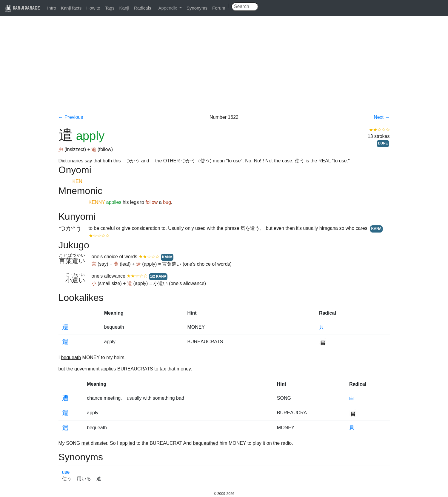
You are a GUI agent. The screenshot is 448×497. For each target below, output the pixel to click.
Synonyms (197, 8)
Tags (110, 8)
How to (93, 8)
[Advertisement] (224, 69)
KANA (377, 229)
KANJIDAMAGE (22, 8)
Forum (219, 8)
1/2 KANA (158, 276)
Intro (52, 8)
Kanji (124, 8)
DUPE (383, 143)
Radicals (143, 8)
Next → (382, 117)
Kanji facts (71, 8)
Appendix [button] (168, 8)
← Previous (71, 117)
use (66, 472)
